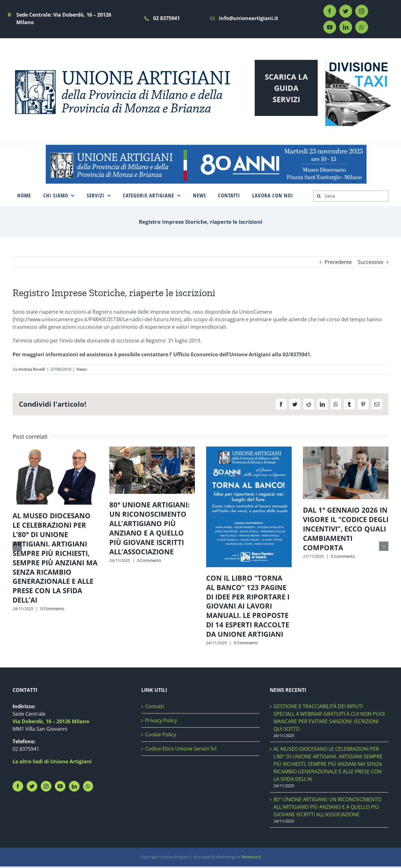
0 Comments (52, 609)
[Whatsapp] (88, 786)
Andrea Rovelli (32, 369)
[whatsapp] (362, 27)
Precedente (338, 262)
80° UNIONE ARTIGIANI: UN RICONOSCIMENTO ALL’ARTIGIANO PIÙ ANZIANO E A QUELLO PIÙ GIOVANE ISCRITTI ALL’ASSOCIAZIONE (149, 528)
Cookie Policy (161, 735)
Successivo (371, 262)
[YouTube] (60, 786)
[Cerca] (351, 196)
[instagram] (362, 11)
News (82, 369)
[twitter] (346, 11)
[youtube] (330, 27)
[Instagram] (46, 786)
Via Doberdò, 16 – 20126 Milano (51, 721)
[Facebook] (18, 786)
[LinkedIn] (74, 786)
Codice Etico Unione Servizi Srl (181, 749)
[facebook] (330, 11)
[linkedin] (346, 27)
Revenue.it (251, 857)
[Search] (319, 196)
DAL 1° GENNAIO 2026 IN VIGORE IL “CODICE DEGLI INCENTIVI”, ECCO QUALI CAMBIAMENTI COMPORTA (346, 529)
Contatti (155, 706)
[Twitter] (32, 786)
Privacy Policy (161, 720)
